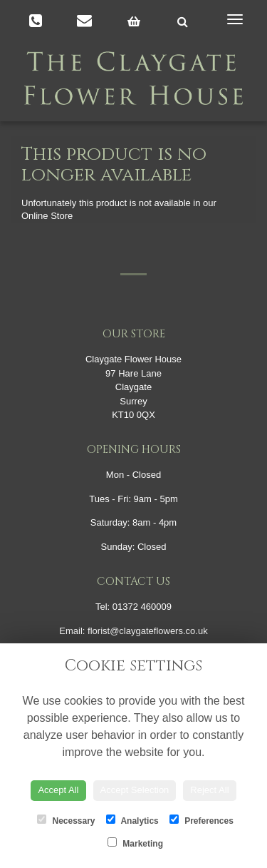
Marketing (135, 843)
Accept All (58, 790)
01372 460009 (142, 607)
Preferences (201, 820)
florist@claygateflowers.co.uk (148, 631)
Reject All (209, 790)
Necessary (66, 820)
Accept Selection (135, 790)
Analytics (132, 820)
